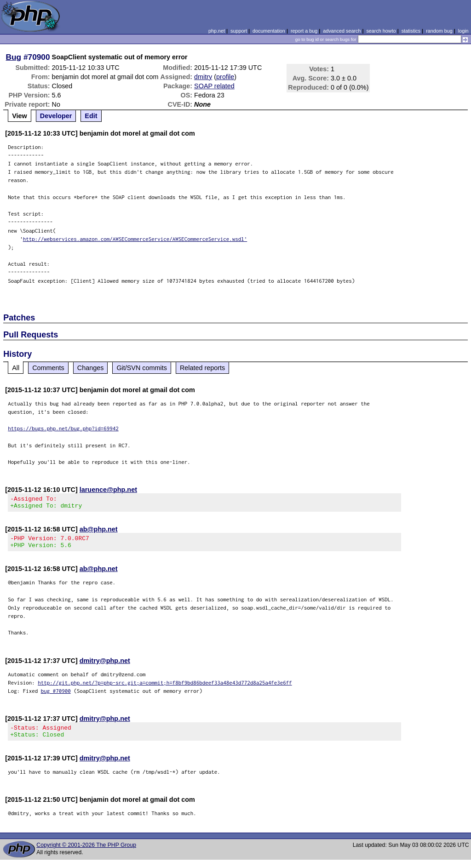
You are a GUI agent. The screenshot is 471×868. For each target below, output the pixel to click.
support (239, 31)
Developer (56, 116)
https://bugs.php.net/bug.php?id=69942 (63, 428)
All (16, 368)
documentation (269, 31)
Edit (91, 116)
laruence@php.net (108, 490)
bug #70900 (56, 696)
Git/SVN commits (142, 368)
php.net (217, 31)
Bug (14, 57)
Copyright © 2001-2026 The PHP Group (86, 853)
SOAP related (214, 86)
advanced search (342, 31)
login (463, 31)
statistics (411, 31)
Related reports (202, 368)
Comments (48, 368)
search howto (381, 31)
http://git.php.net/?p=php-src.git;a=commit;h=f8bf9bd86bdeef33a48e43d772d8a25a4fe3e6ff (165, 688)
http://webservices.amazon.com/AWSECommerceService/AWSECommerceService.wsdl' (135, 239)
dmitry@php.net (105, 666)
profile (225, 77)
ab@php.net (99, 532)
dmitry (203, 77)
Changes (91, 368)
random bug (439, 31)
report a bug (304, 31)
